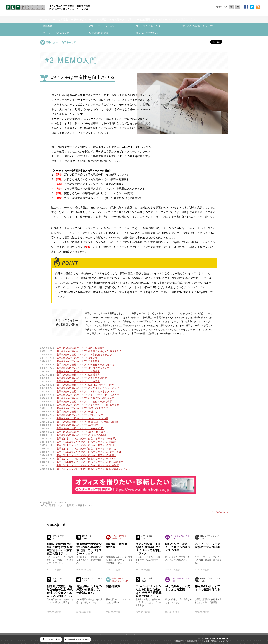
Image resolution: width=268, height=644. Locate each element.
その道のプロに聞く (123, 19)
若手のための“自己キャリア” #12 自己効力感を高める (86, 398)
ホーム (46, 19)
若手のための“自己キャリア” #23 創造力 (78, 361)
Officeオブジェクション (102, 26)
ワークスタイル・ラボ (148, 26)
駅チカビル (80, 19)
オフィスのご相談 (52, 639)
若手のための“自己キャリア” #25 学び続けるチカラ (84, 355)
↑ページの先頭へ (219, 512)
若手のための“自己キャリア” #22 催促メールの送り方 (86, 365)
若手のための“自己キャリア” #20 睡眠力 (78, 371)
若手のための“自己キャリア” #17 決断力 (78, 381)
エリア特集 (62, 19)
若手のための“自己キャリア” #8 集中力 (78, 412)
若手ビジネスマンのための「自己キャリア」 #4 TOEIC (87, 459)
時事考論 (47, 26)
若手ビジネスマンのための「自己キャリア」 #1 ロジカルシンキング (94, 469)
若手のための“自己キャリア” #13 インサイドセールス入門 (88, 395)
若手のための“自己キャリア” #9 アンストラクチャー (85, 408)
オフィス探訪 (99, 19)
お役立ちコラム (187, 19)
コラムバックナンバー (148, 33)
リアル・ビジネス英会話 (56, 33)
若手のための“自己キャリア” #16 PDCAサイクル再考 (85, 385)
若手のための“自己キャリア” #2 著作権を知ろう (82, 432)
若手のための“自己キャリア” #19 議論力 (78, 375)
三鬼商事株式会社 (192, 641)
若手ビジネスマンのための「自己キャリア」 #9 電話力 (87, 442)
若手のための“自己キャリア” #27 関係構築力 (81, 348)
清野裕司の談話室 (99, 33)
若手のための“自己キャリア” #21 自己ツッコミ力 (83, 368)
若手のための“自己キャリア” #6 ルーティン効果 (82, 418)
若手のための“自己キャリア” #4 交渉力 (78, 425)
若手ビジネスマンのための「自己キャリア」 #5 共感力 (87, 455)
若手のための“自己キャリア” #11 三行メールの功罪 (84, 402)
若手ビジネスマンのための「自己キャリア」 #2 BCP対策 (88, 465)
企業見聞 (145, 19)
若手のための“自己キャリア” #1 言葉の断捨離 (81, 435)
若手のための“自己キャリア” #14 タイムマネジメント (86, 391)
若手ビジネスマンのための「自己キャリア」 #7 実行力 (87, 449)
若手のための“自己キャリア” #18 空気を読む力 (82, 378)
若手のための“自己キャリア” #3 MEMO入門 (80, 428)
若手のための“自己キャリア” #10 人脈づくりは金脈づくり (88, 405)
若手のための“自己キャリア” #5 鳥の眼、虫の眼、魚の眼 (87, 422)
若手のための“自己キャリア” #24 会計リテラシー (83, 358)
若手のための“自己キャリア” (198, 26)
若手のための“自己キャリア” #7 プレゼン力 (80, 415)
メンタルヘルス (164, 19)
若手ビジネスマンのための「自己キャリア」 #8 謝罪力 (87, 445)
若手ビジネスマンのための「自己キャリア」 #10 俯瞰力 (87, 439)
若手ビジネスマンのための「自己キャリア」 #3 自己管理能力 (90, 462)
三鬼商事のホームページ (78, 639)
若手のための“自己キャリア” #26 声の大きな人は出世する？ (89, 351)
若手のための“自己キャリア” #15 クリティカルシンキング (88, 388)
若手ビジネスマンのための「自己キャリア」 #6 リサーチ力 (89, 452)
